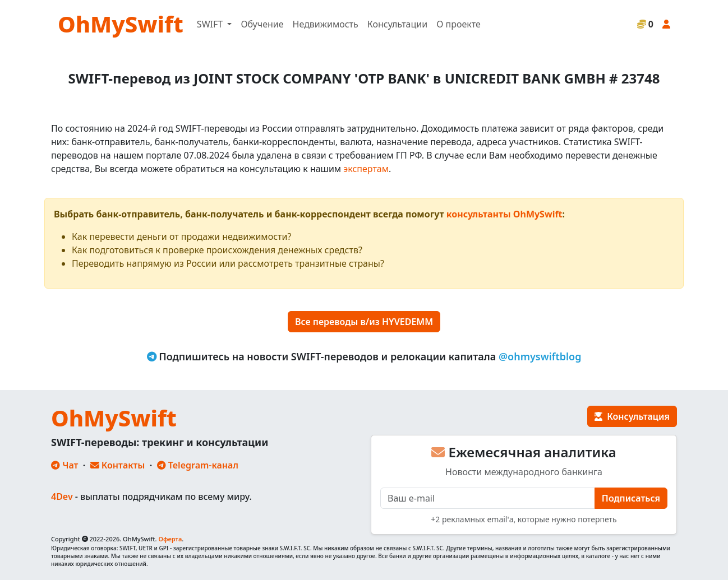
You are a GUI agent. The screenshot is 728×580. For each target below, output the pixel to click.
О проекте (459, 24)
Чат (64, 465)
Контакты (118, 465)
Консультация (632, 416)
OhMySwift (121, 24)
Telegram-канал (198, 465)
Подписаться (631, 498)
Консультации (397, 24)
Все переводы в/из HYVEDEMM (364, 322)
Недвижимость (326, 24)
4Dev (62, 497)
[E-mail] (488, 498)
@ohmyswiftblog (540, 356)
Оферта (170, 539)
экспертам (366, 169)
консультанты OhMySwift (504, 214)
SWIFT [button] (211, 24)
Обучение (262, 24)
